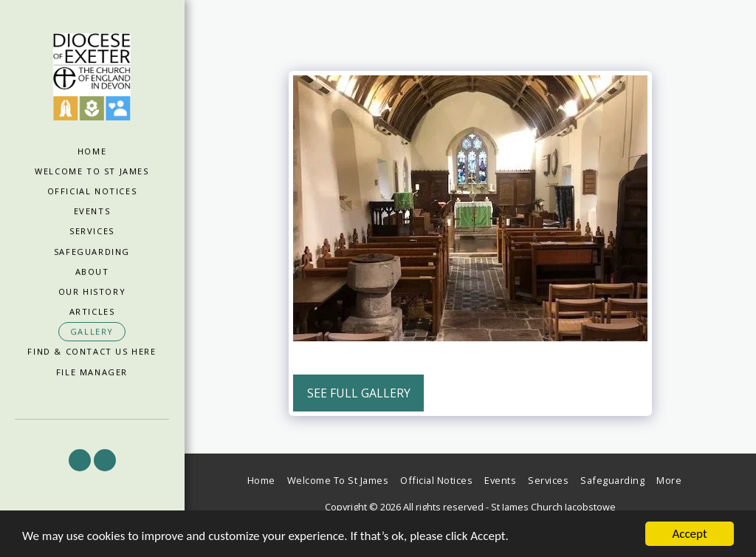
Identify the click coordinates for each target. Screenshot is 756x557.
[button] (80, 460)
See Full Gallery (359, 393)
